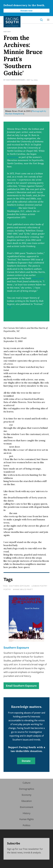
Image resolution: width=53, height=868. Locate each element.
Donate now (26, 11)
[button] (48, 20)
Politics (26, 825)
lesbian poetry (39, 586)
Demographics (27, 789)
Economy (27, 795)
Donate (26, 761)
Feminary (12, 208)
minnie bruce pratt (23, 589)
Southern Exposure (16, 80)
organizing (13, 157)
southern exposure (19, 586)
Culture (26, 783)
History (7, 32)
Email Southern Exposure (21, 686)
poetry (7, 589)
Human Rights (26, 819)
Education (27, 801)
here (9, 307)
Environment (27, 807)
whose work (38, 278)
